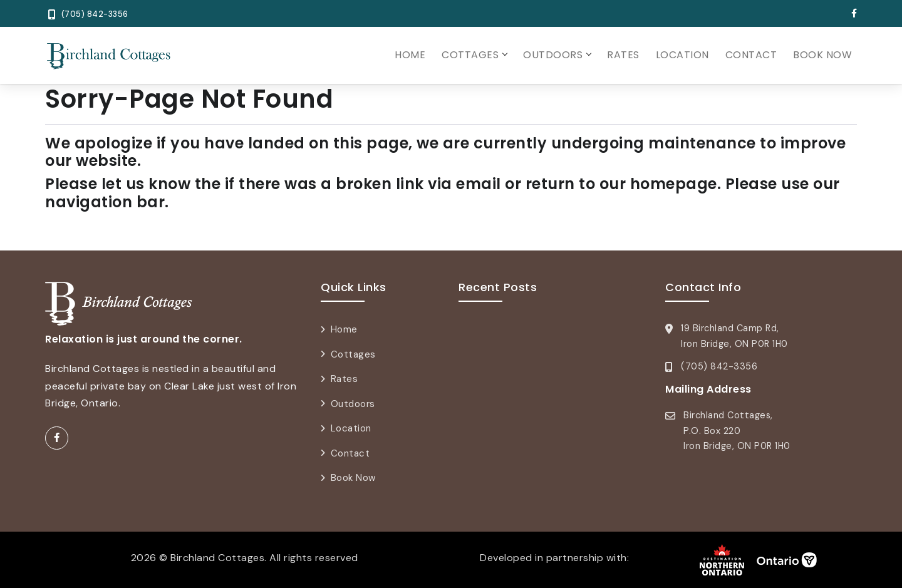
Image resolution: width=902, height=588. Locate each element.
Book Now (822, 55)
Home (410, 55)
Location (682, 55)
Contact (751, 55)
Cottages (470, 55)
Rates (623, 55)
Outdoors (553, 55)
